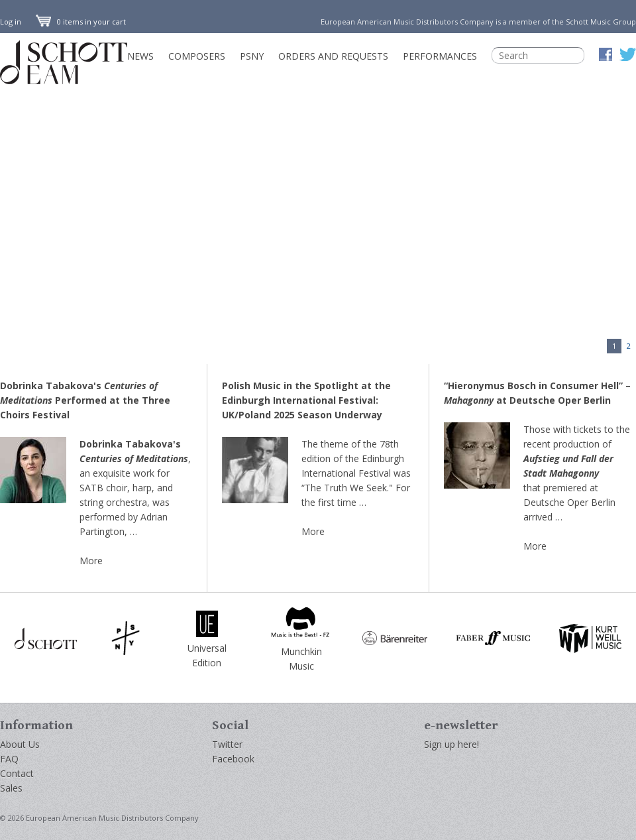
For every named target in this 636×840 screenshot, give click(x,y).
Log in (11, 22)
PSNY (252, 56)
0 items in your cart (81, 22)
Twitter (227, 744)
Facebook (233, 759)
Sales (11, 788)
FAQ (9, 759)
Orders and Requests (333, 56)
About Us (20, 744)
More (91, 561)
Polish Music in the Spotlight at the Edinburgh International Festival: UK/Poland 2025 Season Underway (306, 400)
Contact (17, 773)
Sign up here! (451, 744)
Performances (440, 56)
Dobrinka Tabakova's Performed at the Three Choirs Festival (85, 400)
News (140, 56)
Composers (197, 56)
